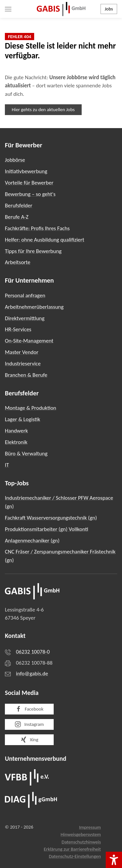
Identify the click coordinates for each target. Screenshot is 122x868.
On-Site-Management (29, 341)
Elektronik (16, 442)
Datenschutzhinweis (81, 842)
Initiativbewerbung (26, 171)
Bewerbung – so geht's (30, 194)
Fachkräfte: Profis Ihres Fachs (37, 228)
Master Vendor (22, 352)
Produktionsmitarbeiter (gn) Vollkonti (47, 529)
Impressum (90, 827)
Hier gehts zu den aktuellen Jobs (43, 110)
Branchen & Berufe (26, 375)
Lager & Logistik (23, 419)
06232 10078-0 (33, 652)
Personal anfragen (25, 295)
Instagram (29, 724)
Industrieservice (23, 364)
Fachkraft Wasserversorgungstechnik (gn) (51, 518)
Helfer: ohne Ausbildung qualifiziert (45, 240)
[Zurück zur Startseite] (61, 9)
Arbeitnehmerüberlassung (34, 307)
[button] (8, 9)
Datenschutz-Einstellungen (75, 856)
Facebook (29, 709)
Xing (29, 740)
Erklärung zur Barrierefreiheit (72, 849)
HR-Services (18, 329)
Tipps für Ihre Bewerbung (33, 251)
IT (7, 465)
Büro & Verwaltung (26, 454)
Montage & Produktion (31, 408)
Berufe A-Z (17, 217)
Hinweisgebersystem (81, 834)
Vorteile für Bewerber (29, 183)
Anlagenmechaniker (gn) (32, 541)
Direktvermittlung (25, 318)
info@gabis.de (32, 674)
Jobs (109, 9)
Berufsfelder (19, 206)
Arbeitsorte (18, 262)
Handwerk (16, 431)
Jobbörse (15, 160)
